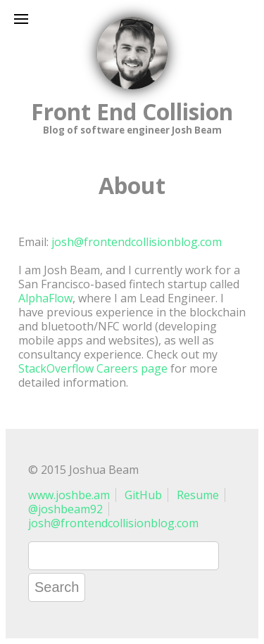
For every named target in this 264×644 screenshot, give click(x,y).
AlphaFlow (45, 298)
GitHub (143, 495)
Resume (198, 495)
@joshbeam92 (65, 509)
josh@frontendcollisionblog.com (137, 242)
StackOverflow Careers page (93, 368)
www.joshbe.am (69, 495)
